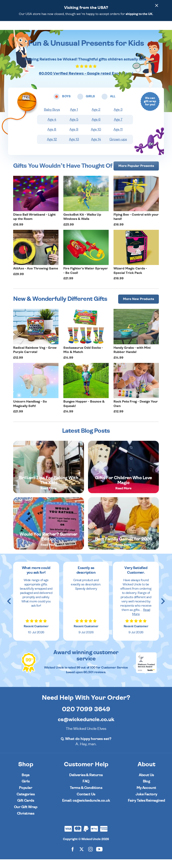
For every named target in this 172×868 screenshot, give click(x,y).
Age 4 (52, 128)
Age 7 (118, 128)
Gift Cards (26, 809)
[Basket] (155, 30)
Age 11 (118, 138)
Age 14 (96, 148)
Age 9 (74, 138)
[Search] (143, 30)
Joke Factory (146, 803)
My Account (146, 796)
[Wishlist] (132, 30)
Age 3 (118, 118)
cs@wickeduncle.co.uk (86, 728)
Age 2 (96, 118)
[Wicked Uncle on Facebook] (73, 858)
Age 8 (52, 138)
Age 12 (52, 148)
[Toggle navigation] (20, 30)
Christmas (26, 822)
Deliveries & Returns (86, 784)
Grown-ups (118, 148)
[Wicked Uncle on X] (82, 858)
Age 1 (74, 118)
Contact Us (86, 803)
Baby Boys (52, 118)
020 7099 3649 (86, 718)
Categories (26, 803)
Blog (147, 790)
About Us (146, 784)
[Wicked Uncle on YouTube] (99, 858)
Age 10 (96, 138)
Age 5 (74, 128)
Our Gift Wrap (26, 816)
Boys (26, 784)
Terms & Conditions (86, 796)
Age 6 (96, 128)
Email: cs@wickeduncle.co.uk (86, 809)
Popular (26, 796)
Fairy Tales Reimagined (146, 809)
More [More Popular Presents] (136, 175)
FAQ (86, 790)
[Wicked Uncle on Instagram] (90, 858)
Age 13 (74, 148)
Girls (26, 790)
